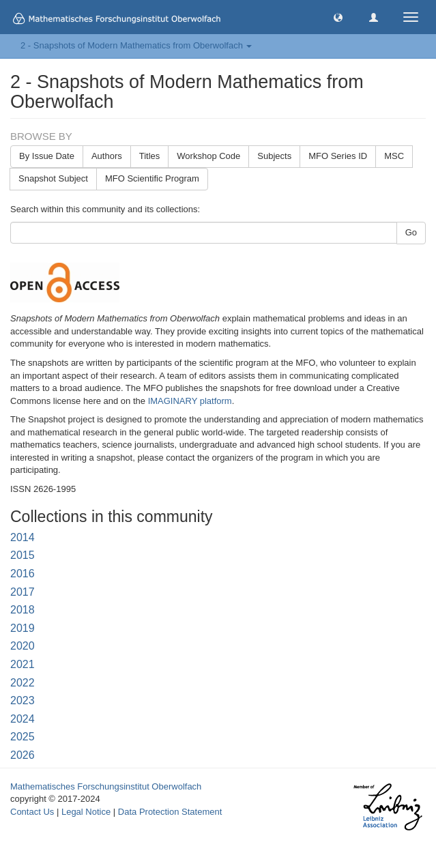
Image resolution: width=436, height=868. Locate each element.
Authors (107, 156)
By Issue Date (47, 156)
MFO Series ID (338, 156)
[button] (338, 17)
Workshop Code (208, 156)
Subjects (274, 156)
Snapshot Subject (53, 178)
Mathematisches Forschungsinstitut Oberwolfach (106, 786)
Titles (150, 156)
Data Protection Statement (170, 812)
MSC (394, 156)
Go (411, 232)
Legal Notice (86, 812)
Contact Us (32, 812)
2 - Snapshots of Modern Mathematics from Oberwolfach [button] (136, 45)
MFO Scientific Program (152, 178)
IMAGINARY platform (190, 401)
